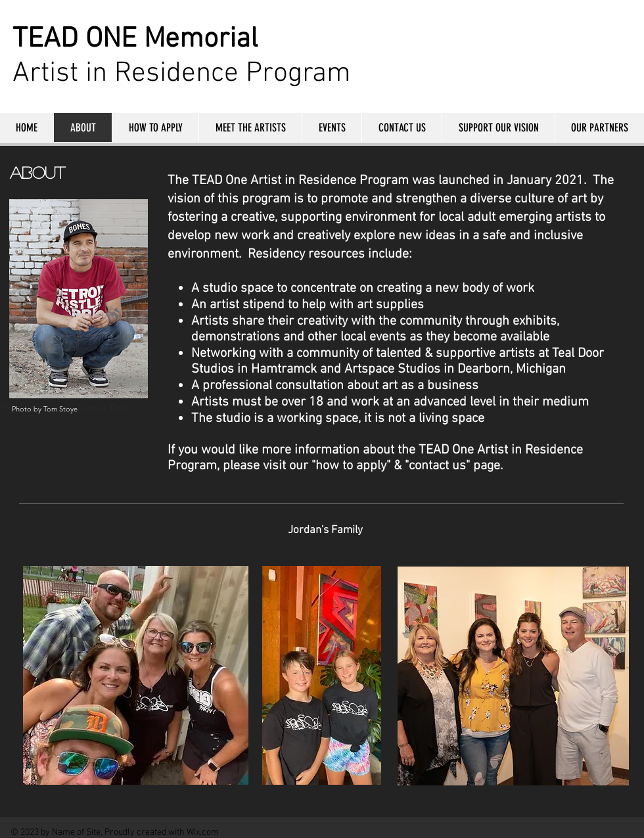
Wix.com (203, 832)
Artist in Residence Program (182, 74)
